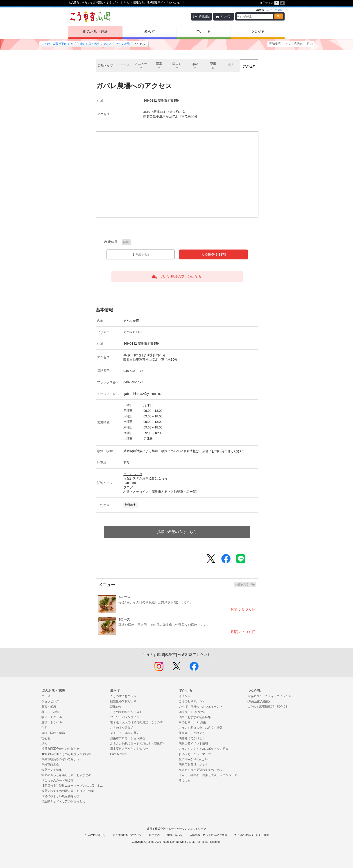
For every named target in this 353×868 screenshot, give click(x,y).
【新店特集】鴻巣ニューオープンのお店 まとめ (74, 786)
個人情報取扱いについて (127, 835)
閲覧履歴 (204, 16)
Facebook (130, 483)
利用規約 (154, 835)
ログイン (226, 16)
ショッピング (50, 701)
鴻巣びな (116, 707)
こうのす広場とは (95, 835)
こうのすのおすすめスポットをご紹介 (204, 749)
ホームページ (133, 474)
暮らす (149, 31)
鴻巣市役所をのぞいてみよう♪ (61, 759)
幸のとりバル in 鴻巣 (192, 722)
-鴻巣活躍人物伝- (259, 701)
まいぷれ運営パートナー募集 (251, 835)
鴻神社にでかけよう (192, 738)
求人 (44, 743)
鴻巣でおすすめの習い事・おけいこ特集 (68, 791)
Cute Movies (118, 754)
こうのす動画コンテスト (126, 712)
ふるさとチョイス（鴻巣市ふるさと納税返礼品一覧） (161, 492)
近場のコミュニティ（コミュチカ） (271, 696)
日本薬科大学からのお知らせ (129, 749)
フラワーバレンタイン (125, 717)
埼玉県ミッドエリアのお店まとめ (63, 801)
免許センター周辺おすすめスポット (202, 770)
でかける (204, 31)
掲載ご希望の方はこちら (177, 532)
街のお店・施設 (95, 31)
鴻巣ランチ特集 (52, 770)
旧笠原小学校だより (123, 701)
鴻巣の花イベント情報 (193, 743)
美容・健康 (49, 707)
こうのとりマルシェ (192, 701)
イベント (185, 696)
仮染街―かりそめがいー (195, 759)
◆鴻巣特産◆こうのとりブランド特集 (66, 754)
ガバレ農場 (123, 44)
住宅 (44, 728)
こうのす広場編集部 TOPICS (268, 707)
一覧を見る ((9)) (245, 584)
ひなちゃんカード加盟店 (58, 780)
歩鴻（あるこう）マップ (195, 754)
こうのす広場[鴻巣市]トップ (59, 44)
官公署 (46, 738)
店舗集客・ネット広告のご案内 (291, 44)
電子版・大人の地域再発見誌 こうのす (136, 722)
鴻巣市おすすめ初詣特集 (195, 717)
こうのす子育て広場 (123, 696)
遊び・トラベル (52, 722)
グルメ (108, 44)
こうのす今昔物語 (122, 728)
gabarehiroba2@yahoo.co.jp (143, 394)
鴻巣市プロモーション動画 (128, 738)
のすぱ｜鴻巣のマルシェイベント (201, 707)
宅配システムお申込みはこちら (145, 478)
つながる (258, 31)
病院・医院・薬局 (53, 733)
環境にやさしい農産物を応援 (60, 796)
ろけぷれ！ (186, 780)
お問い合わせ (174, 835)
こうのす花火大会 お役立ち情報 (201, 728)
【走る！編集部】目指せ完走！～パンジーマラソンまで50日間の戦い (211, 775)
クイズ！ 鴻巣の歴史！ (126, 733)
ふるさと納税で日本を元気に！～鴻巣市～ (138, 743)
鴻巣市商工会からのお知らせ (60, 749)
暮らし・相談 (50, 712)
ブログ (128, 487)
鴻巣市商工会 (50, 764)
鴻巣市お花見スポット (193, 764)
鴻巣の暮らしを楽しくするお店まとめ (66, 775)
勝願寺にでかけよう (192, 733)
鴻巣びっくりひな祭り (193, 712)
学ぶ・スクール (52, 717)
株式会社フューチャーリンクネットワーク (181, 829)
